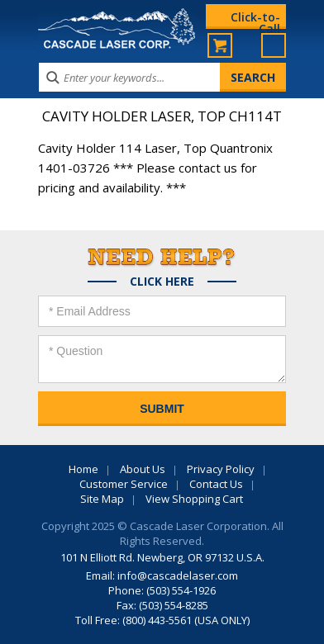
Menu (274, 45)
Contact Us (216, 484)
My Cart (220, 45)
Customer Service (124, 484)
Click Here (162, 282)
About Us (143, 469)
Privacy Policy (221, 469)
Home (83, 469)
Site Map (102, 499)
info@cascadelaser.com (178, 575)
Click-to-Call (255, 19)
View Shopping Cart (194, 499)
